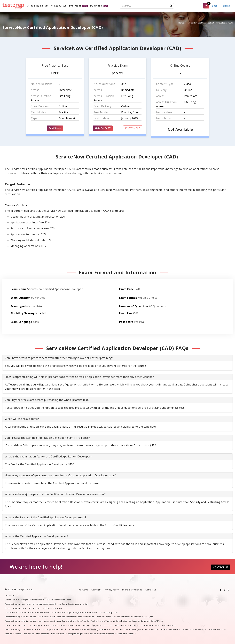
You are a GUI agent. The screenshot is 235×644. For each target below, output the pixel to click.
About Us (83, 590)
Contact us (151, 590)
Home (181, 23)
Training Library (38, 6)
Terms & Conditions (132, 590)
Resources (59, 6)
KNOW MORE (133, 128)
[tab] (117, 358)
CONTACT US (221, 567)
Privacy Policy (112, 590)
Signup (227, 6)
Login (215, 6)
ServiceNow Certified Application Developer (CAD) (210, 23)
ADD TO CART (103, 128)
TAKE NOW (55, 128)
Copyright (96, 590)
